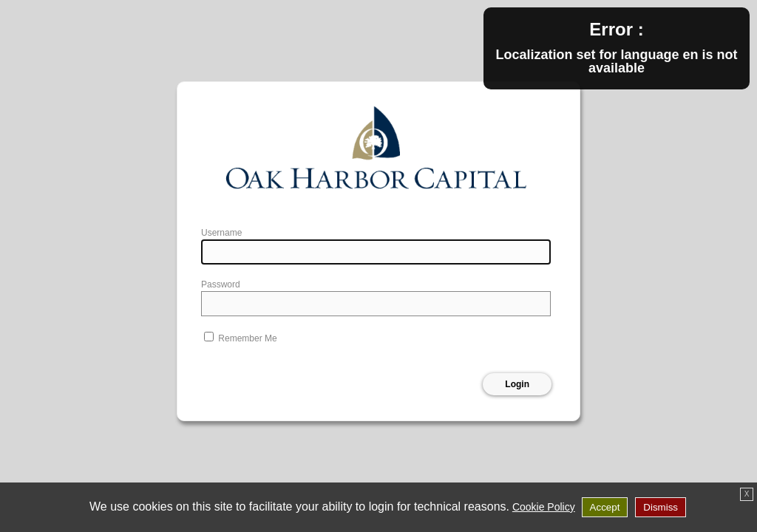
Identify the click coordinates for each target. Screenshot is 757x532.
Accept (605, 507)
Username (221, 233)
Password (221, 284)
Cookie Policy (544, 507)
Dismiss (661, 507)
